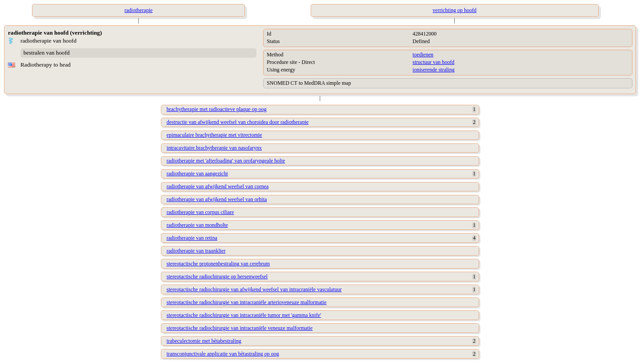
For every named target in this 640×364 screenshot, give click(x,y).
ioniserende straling (433, 70)
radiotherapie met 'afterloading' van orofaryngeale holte (226, 161)
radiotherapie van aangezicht (197, 174)
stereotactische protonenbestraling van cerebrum (218, 264)
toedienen (423, 55)
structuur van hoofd (433, 62)
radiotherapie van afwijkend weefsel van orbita (217, 199)
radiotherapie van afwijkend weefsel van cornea (218, 186)
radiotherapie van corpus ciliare (200, 212)
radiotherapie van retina (192, 238)
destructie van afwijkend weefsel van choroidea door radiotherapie (238, 122)
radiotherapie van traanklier (196, 251)
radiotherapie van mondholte (197, 225)
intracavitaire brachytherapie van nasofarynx (214, 148)
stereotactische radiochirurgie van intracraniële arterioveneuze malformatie (247, 302)
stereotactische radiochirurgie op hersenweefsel (217, 277)
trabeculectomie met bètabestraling (204, 341)
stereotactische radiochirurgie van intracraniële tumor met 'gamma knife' (244, 315)
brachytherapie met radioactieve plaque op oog (217, 109)
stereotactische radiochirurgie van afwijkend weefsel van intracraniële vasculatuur (254, 289)
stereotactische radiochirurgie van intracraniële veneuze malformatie (240, 328)
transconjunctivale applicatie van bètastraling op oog (223, 354)
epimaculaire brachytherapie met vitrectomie (214, 135)
